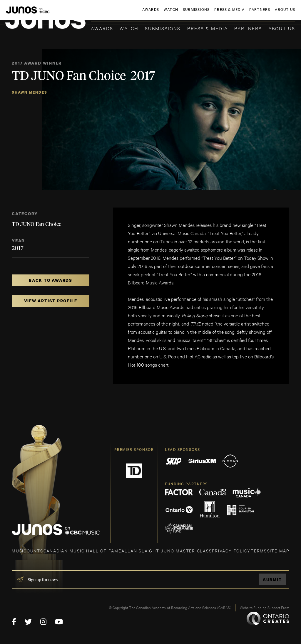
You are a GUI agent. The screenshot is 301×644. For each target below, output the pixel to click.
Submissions (163, 28)
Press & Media (208, 28)
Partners (248, 28)
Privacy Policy (231, 551)
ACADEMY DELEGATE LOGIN (267, 14)
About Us (282, 28)
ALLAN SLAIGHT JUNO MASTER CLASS (167, 551)
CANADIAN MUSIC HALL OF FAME (82, 551)
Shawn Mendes (29, 92)
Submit (272, 580)
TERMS (259, 551)
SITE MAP (278, 551)
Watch (129, 28)
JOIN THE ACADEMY (213, 14)
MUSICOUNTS (27, 551)
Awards (102, 28)
